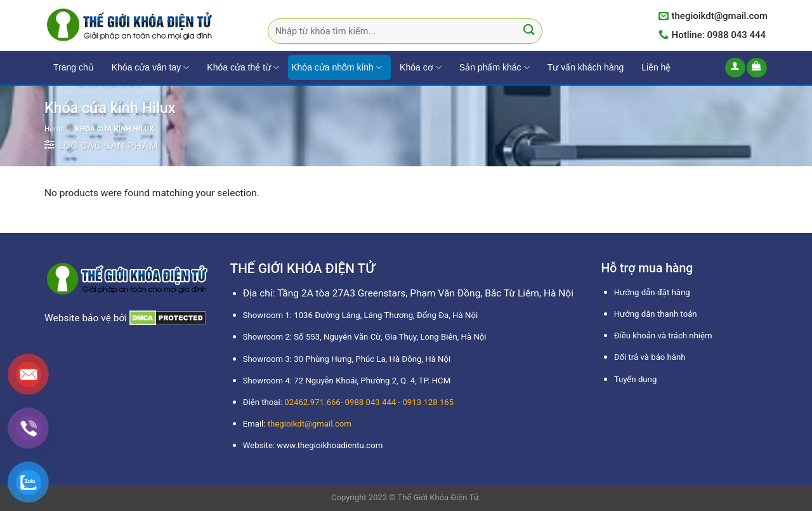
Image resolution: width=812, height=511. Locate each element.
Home (54, 129)
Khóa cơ (421, 68)
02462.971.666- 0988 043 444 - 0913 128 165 (369, 402)
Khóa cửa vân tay (151, 68)
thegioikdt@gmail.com (310, 424)
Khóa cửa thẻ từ (243, 68)
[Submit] (529, 31)
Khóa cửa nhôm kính (337, 68)
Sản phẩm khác (494, 68)
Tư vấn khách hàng (586, 67)
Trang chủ (74, 67)
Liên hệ (656, 67)
